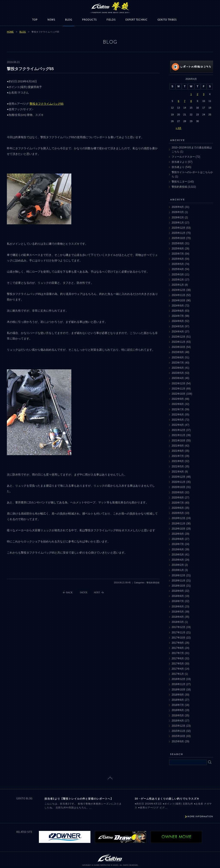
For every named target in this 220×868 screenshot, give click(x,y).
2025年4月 (178, 269)
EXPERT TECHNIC (137, 20)
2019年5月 (178, 555)
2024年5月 (178, 326)
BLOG (69, 20)
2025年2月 (178, 280)
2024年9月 (178, 306)
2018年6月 (178, 607)
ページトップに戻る (110, 778)
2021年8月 (178, 451)
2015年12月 (179, 726)
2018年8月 (178, 596)
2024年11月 (179, 295)
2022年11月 (179, 389)
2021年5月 (178, 466)
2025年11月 (179, 233)
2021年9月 (178, 446)
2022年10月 (179, 394)
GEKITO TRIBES (167, 20)
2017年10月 (179, 638)
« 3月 (179, 128)
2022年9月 (178, 399)
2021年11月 (179, 435)
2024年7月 (178, 316)
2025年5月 (178, 264)
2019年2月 (178, 565)
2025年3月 (178, 275)
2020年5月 (178, 513)
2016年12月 (179, 679)
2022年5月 (178, 420)
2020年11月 (179, 482)
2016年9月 (178, 695)
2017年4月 (178, 669)
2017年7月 (178, 653)
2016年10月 (179, 690)
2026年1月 (178, 223)
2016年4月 (178, 721)
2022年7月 (178, 409)
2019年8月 (178, 539)
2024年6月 (178, 321)
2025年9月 (178, 243)
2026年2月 (178, 217)
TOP (35, 20)
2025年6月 (178, 259)
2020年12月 (179, 477)
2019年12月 (179, 518)
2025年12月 (179, 228)
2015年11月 (179, 731)
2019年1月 (178, 570)
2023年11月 (179, 342)
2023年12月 (179, 337)
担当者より (178, 167)
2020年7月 (178, 503)
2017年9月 (178, 643)
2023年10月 (179, 347)
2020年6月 (178, 508)
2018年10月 (179, 586)
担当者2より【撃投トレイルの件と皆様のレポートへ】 (79, 799)
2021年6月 (178, 461)
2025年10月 (179, 238)
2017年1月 (178, 674)
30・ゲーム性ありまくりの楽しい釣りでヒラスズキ (167, 799)
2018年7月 (178, 601)
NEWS (51, 20)
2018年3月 (178, 622)
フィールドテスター (183, 157)
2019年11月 (179, 524)
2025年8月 (178, 249)
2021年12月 (179, 430)
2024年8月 (178, 311)
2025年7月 (178, 254)
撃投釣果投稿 (179, 187)
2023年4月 (178, 378)
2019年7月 (178, 544)
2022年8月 (178, 404)
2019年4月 (178, 560)
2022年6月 (178, 415)
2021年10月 (179, 441)
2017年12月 (179, 627)
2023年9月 (178, 352)
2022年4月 (178, 425)
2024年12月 (179, 290)
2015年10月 (179, 736)
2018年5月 (178, 612)
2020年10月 (179, 487)
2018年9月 (178, 591)
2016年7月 (178, 705)
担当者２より (179, 162)
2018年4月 (178, 617)
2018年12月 (179, 575)
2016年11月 (179, 684)
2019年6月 (178, 549)
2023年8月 (178, 358)
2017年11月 (179, 633)
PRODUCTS (89, 20)
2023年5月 (178, 373)
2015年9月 (178, 741)
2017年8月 (178, 648)
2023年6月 (178, 368)
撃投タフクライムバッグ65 (47, 104)
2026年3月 (178, 212)
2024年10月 (179, 300)
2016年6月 (178, 710)
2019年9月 (178, 534)
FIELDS (111, 20)
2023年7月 (178, 363)
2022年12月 (179, 383)
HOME (10, 32)
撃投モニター (179, 182)
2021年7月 (178, 456)
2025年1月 (178, 285)
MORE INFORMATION (200, 816)
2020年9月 (178, 492)
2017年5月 (178, 664)
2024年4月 (178, 332)
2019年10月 (179, 529)
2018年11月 (179, 581)
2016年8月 (178, 700)
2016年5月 (178, 716)
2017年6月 (178, 658)
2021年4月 (178, 472)
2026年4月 (178, 207)
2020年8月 (178, 498)
